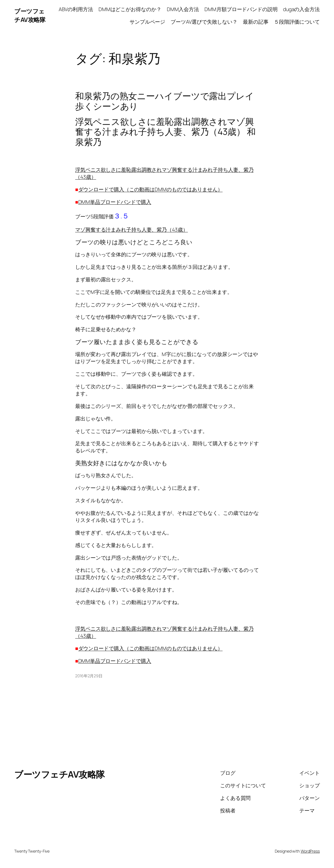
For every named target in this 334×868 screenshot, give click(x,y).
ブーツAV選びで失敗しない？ (204, 22)
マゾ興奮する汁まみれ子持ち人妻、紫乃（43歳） (132, 229)
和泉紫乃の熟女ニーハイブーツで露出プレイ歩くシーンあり (165, 101)
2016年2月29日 (89, 676)
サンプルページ (147, 22)
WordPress (310, 851)
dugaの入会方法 (301, 9)
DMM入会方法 (183, 9)
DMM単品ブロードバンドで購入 (115, 202)
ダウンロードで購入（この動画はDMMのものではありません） (150, 189)
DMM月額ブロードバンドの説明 (241, 9)
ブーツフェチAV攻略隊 (30, 15)
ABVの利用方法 (76, 9)
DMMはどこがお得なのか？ (130, 9)
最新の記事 (256, 22)
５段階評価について (297, 22)
